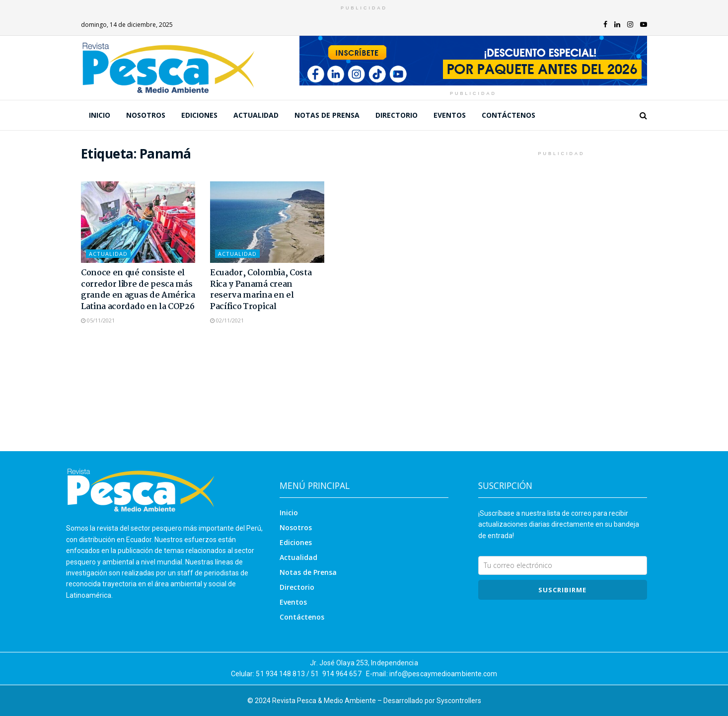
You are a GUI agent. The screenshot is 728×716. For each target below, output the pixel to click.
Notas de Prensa (327, 115)
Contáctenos (509, 115)
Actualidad (256, 115)
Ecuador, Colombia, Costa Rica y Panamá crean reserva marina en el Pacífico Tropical (261, 290)
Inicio (100, 115)
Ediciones (199, 115)
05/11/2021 (98, 320)
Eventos (450, 115)
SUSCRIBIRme (562, 590)
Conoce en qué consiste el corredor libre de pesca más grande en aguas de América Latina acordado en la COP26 (138, 290)
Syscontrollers (459, 701)
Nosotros (146, 115)
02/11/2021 (227, 320)
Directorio (397, 115)
